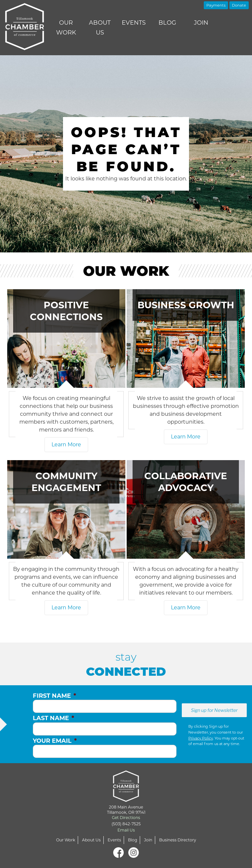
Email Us (126, 830)
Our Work (66, 28)
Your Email (55, 741)
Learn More (66, 445)
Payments (216, 5)
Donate (239, 5)
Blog (167, 23)
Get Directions (126, 818)
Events (134, 23)
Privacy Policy (201, 738)
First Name (54, 696)
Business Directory (178, 840)
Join (201, 23)
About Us (100, 28)
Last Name (53, 718)
